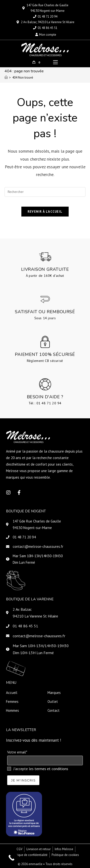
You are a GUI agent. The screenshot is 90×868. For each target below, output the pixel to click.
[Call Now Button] (11, 858)
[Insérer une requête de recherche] (45, 192)
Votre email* (17, 752)
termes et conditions (51, 769)
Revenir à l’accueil (45, 212)
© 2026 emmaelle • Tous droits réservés (45, 864)
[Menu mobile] (55, 62)
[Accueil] (6, 78)
